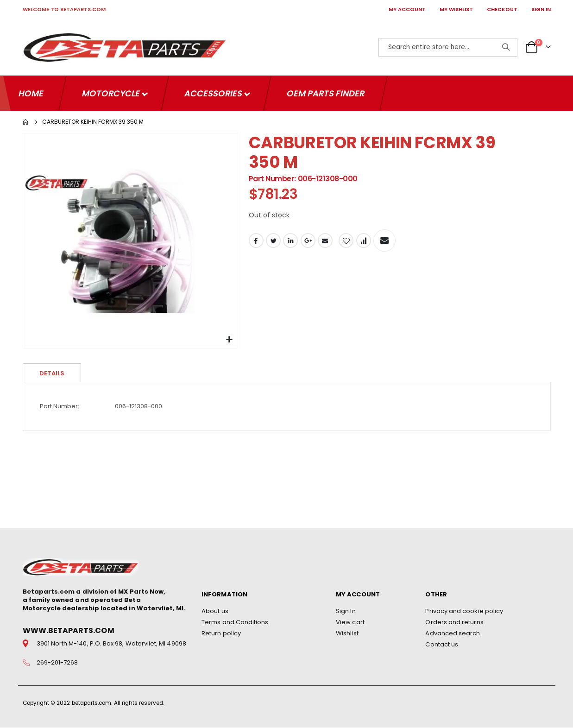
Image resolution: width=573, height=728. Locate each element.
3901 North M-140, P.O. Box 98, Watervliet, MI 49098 (111, 644)
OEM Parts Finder (325, 93)
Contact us (442, 645)
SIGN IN (541, 9)
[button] (230, 339)
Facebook (256, 241)
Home (26, 121)
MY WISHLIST (456, 9)
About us (215, 611)
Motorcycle (112, 93)
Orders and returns (454, 623)
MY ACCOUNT (407, 9)
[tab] (52, 372)
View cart (350, 623)
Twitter (273, 241)
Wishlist (347, 634)
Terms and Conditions (235, 623)
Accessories (214, 93)
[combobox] (448, 47)
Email (325, 241)
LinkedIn (290, 241)
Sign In (346, 611)
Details (52, 373)
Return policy (221, 634)
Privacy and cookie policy (464, 611)
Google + (308, 241)
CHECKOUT (502, 9)
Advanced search (453, 634)
